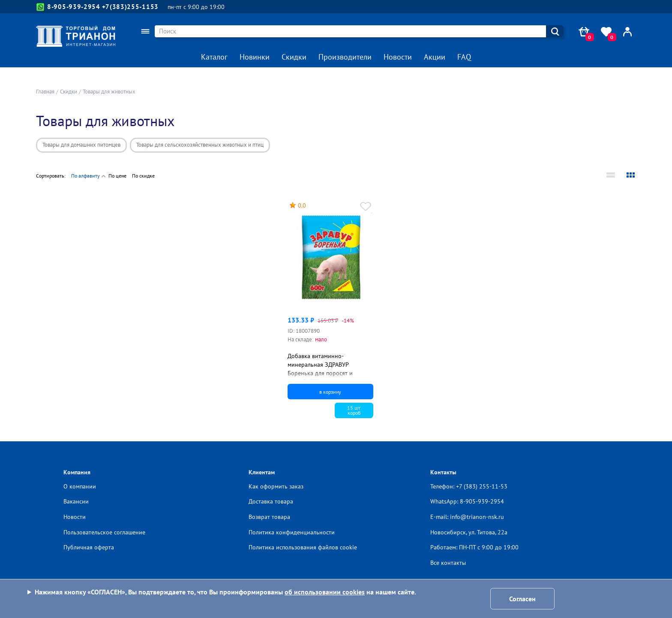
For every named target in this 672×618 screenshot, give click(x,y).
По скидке (143, 176)
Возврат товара (269, 517)
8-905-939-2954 (68, 7)
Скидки (294, 57)
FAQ (464, 57)
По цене (117, 176)
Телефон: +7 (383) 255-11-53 (469, 486)
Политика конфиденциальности (292, 532)
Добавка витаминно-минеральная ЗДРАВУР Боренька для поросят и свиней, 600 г (320, 369)
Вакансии (76, 501)
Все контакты (448, 563)
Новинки (255, 57)
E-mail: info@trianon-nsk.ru (467, 517)
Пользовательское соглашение (104, 532)
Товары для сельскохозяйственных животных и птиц (200, 145)
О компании (80, 486)
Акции (435, 57)
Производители (345, 57)
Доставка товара (271, 501)
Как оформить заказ (276, 486)
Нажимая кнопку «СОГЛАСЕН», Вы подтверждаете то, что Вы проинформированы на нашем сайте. (225, 592)
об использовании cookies (325, 592)
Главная (45, 92)
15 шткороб (354, 410)
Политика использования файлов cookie (303, 547)
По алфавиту (85, 176)
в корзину (330, 392)
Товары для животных (109, 92)
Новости (398, 57)
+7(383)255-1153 (130, 7)
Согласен (522, 599)
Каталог (214, 57)
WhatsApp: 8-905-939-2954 (467, 501)
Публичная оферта (89, 547)
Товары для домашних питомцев (81, 145)
